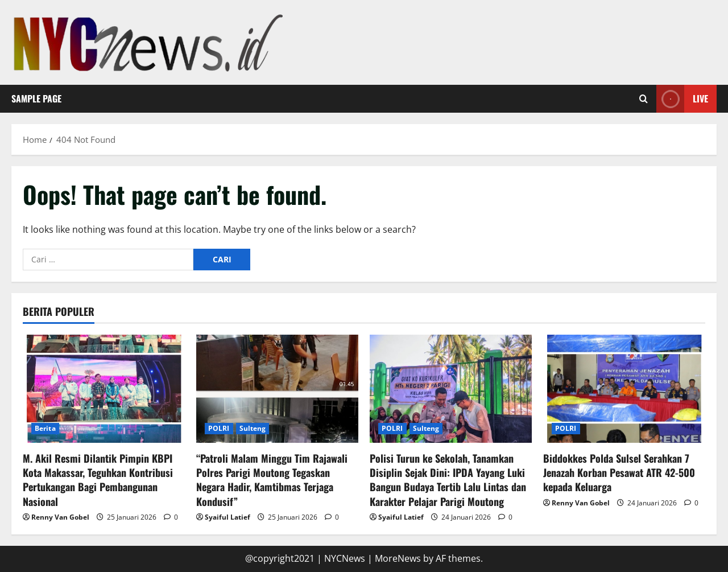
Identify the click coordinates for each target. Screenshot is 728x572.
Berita (45, 428)
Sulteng (253, 428)
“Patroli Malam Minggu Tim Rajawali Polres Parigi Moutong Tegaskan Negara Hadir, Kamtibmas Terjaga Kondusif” (272, 480)
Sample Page (36, 98)
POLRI (219, 428)
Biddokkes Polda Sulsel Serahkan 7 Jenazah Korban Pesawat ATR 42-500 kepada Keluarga (619, 472)
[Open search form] (644, 99)
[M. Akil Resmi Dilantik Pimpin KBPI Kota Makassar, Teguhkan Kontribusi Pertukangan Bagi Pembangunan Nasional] (104, 389)
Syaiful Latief (227, 517)
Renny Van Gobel (60, 517)
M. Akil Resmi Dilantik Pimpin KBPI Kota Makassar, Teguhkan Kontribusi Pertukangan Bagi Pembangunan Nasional (98, 480)
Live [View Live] (682, 99)
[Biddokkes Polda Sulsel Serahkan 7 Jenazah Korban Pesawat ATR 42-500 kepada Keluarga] (624, 389)
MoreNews (398, 558)
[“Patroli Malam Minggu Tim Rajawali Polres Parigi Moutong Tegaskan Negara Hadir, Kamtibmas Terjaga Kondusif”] (277, 389)
